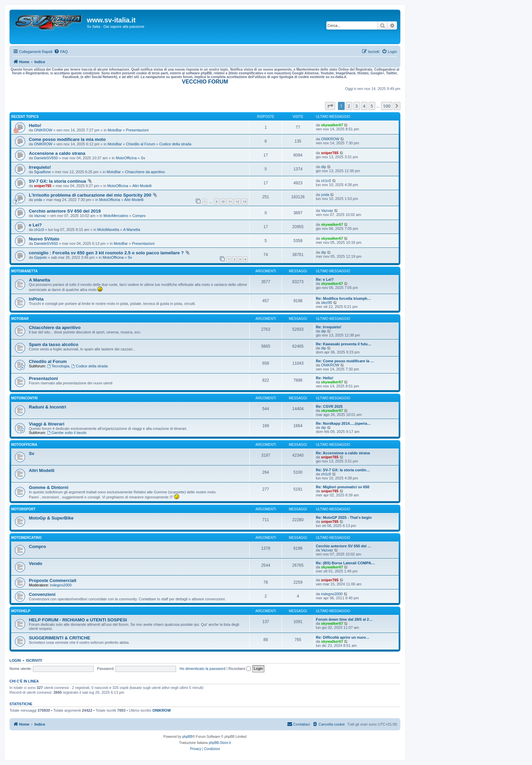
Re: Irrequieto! (329, 327)
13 (245, 202)
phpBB (187, 737)
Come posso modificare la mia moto (67, 139)
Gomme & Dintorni (49, 487)
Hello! (35, 125)
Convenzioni (42, 594)
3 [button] (356, 106)
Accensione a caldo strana (57, 153)
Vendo (36, 563)
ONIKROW (43, 130)
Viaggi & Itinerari (47, 424)
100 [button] (387, 106)
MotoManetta (108, 230)
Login (15, 660)
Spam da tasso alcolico (54, 344)
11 (230, 202)
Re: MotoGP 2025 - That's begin (344, 517)
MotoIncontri (24, 398)
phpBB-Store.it (220, 743)
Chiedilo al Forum (140, 144)
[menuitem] (61, 52)
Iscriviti (34, 660)
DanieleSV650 (46, 158)
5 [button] (372, 106)
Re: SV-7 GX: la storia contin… (343, 470)
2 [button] (349, 106)
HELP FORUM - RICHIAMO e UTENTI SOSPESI (78, 620)
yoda (38, 200)
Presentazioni (137, 130)
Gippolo (40, 257)
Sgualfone (42, 172)
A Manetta (132, 230)
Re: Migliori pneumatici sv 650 (343, 487)
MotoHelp (21, 611)
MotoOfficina (126, 158)
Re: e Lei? (325, 279)
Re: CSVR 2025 (329, 406)
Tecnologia (58, 366)
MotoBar (115, 130)
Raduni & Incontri (47, 407)
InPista (36, 299)
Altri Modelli (142, 186)
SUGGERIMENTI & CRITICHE (60, 638)
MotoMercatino (116, 216)
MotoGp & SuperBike (51, 518)
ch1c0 (326, 181)
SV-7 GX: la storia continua (58, 181)
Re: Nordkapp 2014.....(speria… (343, 423)
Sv (143, 158)
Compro (139, 216)
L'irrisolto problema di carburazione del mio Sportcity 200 (90, 195)
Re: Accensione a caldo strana (343, 453)
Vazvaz (40, 216)
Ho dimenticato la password (202, 669)
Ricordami (240, 669)
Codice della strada (175, 144)
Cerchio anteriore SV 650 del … (344, 546)
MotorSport (23, 509)
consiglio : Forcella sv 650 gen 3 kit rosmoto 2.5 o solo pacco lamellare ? (106, 253)
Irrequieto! (40, 167)
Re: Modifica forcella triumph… (344, 298)
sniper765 (330, 153)
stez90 (326, 303)
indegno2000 (61, 585)
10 (223, 202)
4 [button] (364, 106)
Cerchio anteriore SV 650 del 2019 (65, 211)
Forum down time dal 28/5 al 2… (344, 619)
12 (237, 202)
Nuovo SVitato (44, 239)
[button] (330, 106)
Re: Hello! (325, 378)
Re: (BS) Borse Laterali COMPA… (345, 563)
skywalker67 (332, 125)
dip (324, 167)
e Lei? (35, 225)
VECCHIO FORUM (205, 82)
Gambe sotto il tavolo (67, 433)
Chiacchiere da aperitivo (145, 172)
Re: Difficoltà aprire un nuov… (343, 637)
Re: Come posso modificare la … (345, 361)
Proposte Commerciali (53, 580)
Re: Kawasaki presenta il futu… (344, 344)
